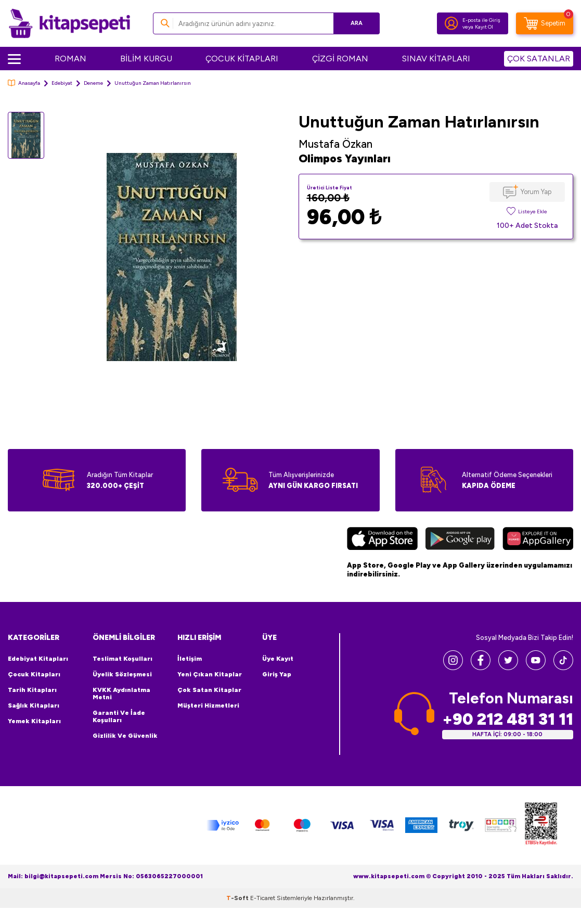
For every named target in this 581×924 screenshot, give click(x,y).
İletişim (190, 659)
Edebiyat (62, 83)
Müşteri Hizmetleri (208, 705)
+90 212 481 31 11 (508, 719)
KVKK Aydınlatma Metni (121, 694)
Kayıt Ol (484, 27)
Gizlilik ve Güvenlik (125, 736)
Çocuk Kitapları (34, 674)
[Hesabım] (451, 23)
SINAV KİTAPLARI (436, 59)
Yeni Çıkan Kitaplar (210, 674)
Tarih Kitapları (32, 690)
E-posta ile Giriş (481, 20)
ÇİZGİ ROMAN (340, 59)
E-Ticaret (263, 898)
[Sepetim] (545, 23)
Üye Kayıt (278, 659)
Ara (357, 23)
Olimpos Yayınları (345, 158)
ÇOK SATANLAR (539, 59)
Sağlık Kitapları (34, 705)
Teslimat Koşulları (122, 659)
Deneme (93, 83)
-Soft (238, 898)
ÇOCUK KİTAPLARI (242, 59)
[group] (171, 257)
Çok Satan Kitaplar (209, 690)
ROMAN (70, 59)
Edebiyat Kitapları (38, 659)
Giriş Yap (277, 674)
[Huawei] (538, 540)
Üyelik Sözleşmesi (122, 674)
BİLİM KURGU (146, 59)
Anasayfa (24, 83)
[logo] (69, 23)
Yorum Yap (536, 192)
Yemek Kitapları (34, 721)
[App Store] (382, 540)
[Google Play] (460, 540)
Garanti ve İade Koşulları (119, 716)
